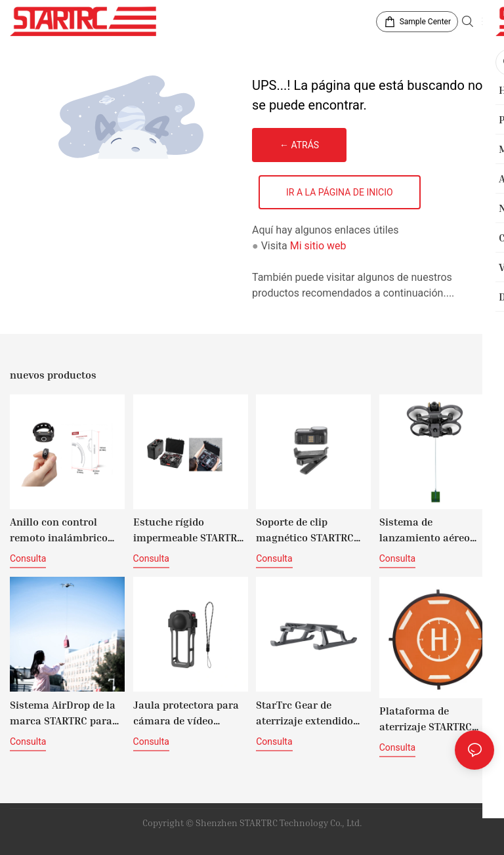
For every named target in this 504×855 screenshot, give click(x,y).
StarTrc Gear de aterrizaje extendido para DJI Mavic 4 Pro (306, 713)
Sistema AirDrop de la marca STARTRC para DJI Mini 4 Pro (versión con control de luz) (65, 713)
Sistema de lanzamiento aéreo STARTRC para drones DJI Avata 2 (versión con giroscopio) (431, 530)
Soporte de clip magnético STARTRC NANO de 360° (305, 530)
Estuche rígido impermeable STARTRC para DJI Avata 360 (188, 530)
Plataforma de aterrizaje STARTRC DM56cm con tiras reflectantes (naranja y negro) (435, 719)
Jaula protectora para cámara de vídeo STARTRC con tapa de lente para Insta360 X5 (188, 713)
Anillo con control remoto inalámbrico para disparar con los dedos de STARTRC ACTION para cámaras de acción (64, 530)
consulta (28, 558)
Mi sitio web (318, 246)
